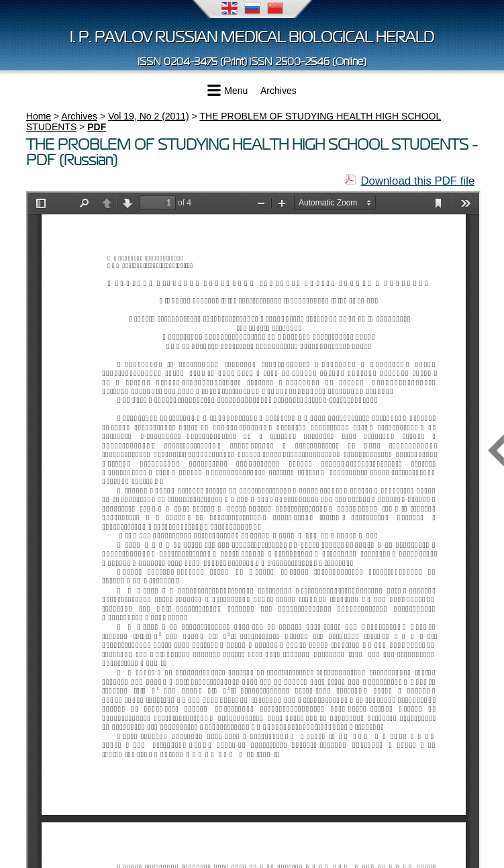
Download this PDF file (417, 181)
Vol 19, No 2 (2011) (149, 116)
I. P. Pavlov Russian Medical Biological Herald (252, 37)
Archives (279, 91)
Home (39, 116)
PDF (97, 127)
